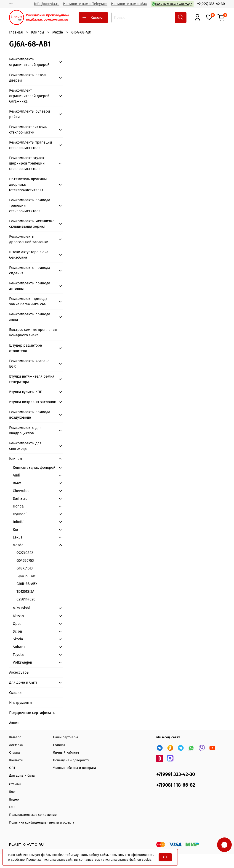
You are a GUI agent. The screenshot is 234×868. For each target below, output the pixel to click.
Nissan (18, 616)
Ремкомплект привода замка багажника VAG (28, 301)
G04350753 (25, 560)
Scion (17, 631)
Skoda (18, 639)
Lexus (17, 537)
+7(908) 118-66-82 (176, 785)
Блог (13, 792)
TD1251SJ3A (25, 591)
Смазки (15, 693)
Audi (17, 475)
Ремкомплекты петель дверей (28, 78)
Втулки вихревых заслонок (32, 402)
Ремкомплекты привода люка (30, 317)
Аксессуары (19, 672)
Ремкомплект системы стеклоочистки (28, 130)
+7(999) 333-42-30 (211, 4)
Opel (17, 624)
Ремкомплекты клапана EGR (29, 364)
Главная (16, 32)
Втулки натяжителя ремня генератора (32, 379)
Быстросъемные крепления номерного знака (33, 332)
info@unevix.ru (47, 4)
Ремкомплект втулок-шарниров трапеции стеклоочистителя (27, 163)
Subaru (19, 647)
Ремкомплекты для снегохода (25, 446)
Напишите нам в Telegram (85, 4)
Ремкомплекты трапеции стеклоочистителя (31, 145)
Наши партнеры (66, 737)
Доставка (16, 745)
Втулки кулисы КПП (26, 392)
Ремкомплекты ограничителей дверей (29, 62)
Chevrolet (21, 491)
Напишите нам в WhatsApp (172, 4)
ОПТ (12, 768)
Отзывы (15, 784)
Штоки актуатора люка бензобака (29, 255)
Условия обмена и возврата (74, 768)
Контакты (16, 760)
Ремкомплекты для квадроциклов (25, 430)
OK (165, 857)
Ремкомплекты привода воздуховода (30, 415)
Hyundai (20, 514)
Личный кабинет (66, 753)
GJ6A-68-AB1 (27, 576)
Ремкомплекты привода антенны (30, 286)
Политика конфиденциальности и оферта (42, 823)
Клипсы (38, 32)
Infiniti (18, 522)
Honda (18, 506)
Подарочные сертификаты (32, 713)
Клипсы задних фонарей (34, 467)
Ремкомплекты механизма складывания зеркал (32, 224)
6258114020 (26, 599)
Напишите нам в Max (129, 4)
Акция (14, 723)
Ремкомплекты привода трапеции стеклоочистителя (30, 205)
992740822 (25, 553)
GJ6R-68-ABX (27, 584)
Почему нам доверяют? (71, 760)
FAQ (12, 807)
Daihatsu (20, 498)
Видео (14, 800)
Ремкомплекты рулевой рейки (30, 114)
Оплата (15, 753)
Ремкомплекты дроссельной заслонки (29, 239)
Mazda (58, 32)
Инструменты (21, 703)
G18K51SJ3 (25, 568)
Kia (15, 529)
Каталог (93, 18)
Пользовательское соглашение (33, 815)
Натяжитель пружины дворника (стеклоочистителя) (28, 184)
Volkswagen (22, 662)
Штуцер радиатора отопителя (26, 348)
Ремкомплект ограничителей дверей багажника (29, 96)
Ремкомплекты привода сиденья (30, 270)
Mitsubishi (21, 608)
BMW (17, 483)
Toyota (18, 655)
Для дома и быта (23, 682)
